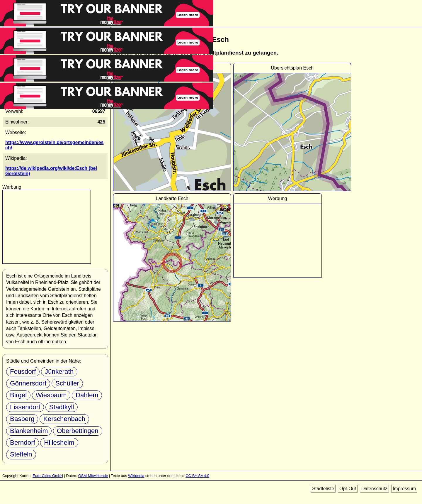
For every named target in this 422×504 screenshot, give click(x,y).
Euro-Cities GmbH (48, 476)
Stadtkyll (62, 407)
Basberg (22, 419)
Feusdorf (23, 372)
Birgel (18, 395)
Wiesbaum (51, 395)
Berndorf (23, 443)
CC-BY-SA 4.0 (197, 476)
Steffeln (21, 454)
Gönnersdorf (28, 383)
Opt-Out (348, 489)
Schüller (67, 383)
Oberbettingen (78, 431)
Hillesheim (59, 443)
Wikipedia (136, 476)
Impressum (404, 489)
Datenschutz (374, 489)
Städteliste (323, 489)
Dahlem (87, 395)
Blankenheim (29, 431)
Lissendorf (25, 407)
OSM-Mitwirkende (93, 476)
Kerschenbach (64, 419)
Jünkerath (59, 372)
